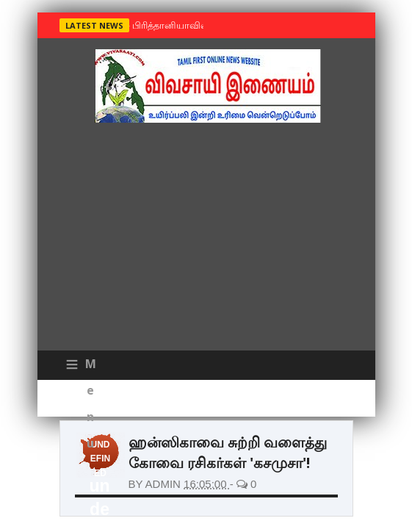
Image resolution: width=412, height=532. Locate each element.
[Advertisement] (206, 240)
